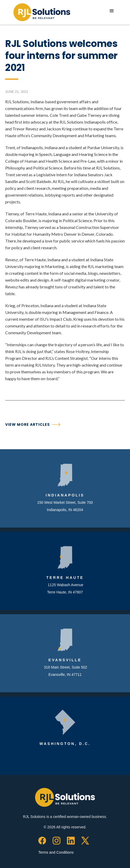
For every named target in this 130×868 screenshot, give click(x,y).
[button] (112, 11)
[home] (41, 12)
